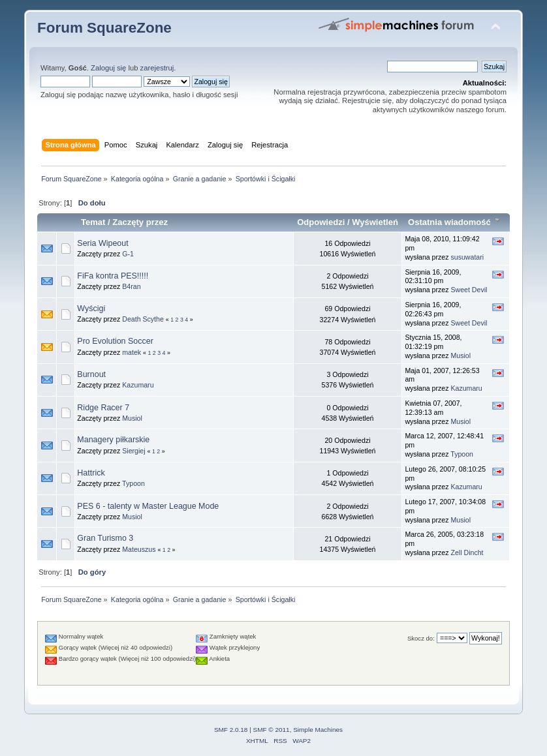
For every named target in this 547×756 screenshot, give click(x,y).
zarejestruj (157, 68)
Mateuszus (139, 549)
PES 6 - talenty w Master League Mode (148, 506)
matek (132, 352)
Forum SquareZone (104, 28)
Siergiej (133, 451)
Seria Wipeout (102, 243)
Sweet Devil (469, 290)
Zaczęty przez (140, 222)
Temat (93, 222)
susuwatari (467, 257)
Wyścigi (91, 309)
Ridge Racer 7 (103, 408)
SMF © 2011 (272, 730)
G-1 (128, 254)
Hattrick (91, 473)
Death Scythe (143, 319)
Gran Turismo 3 (105, 538)
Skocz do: (421, 638)
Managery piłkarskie (113, 440)
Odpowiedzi (321, 222)
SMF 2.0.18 (231, 730)
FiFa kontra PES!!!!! (113, 276)
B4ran (131, 286)
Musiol (461, 355)
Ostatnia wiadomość (456, 222)
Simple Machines (318, 730)
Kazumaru (138, 385)
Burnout (91, 374)
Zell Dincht (467, 552)
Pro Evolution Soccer (115, 341)
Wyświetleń (375, 222)
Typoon (462, 454)
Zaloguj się (108, 68)
